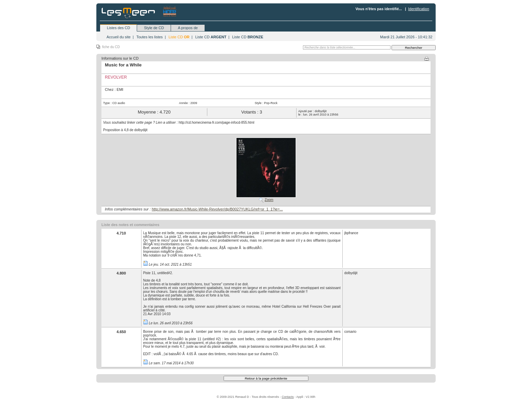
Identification (419, 9)
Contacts (288, 397)
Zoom (269, 200)
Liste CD (179, 37)
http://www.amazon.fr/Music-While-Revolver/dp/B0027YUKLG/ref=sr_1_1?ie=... (217, 209)
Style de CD (154, 28)
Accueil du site (119, 37)
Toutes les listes (150, 37)
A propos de (188, 28)
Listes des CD (118, 28)
